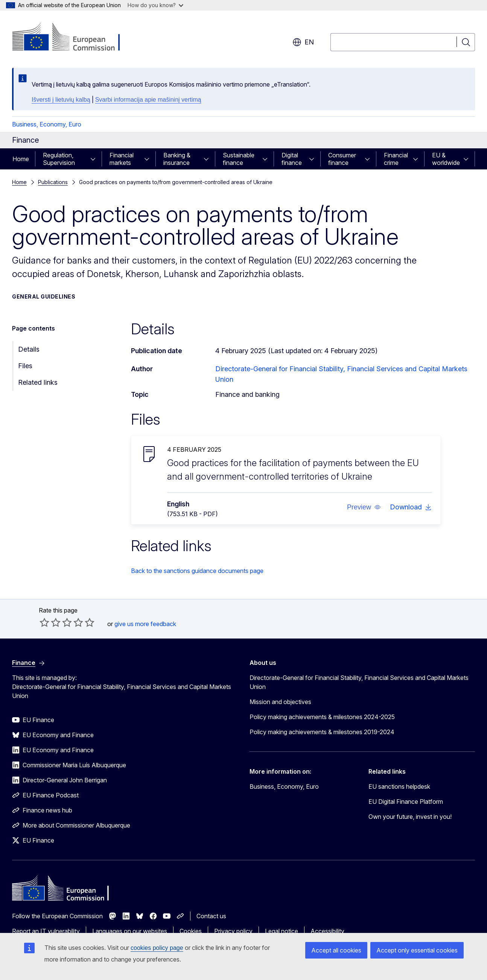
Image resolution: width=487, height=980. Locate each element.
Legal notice (282, 931)
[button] (364, 507)
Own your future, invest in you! (410, 817)
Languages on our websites (130, 931)
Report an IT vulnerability (46, 931)
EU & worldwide (446, 159)
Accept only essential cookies (417, 950)
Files (25, 366)
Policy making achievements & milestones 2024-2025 (322, 717)
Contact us (211, 916)
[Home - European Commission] (73, 38)
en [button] (303, 42)
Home (21, 159)
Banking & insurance (177, 159)
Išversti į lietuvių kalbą (61, 100)
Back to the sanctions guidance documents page (197, 571)
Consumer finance (342, 159)
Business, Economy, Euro (47, 124)
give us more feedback (145, 624)
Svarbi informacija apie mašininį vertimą (148, 100)
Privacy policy (233, 931)
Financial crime (396, 159)
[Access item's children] (95, 159)
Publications (53, 182)
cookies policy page (157, 948)
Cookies (191, 931)
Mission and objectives (280, 702)
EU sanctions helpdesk (399, 786)
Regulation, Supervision (59, 159)
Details (29, 349)
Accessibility (327, 931)
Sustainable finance (239, 159)
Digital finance (292, 159)
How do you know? (155, 5)
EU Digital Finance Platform (406, 802)
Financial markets (122, 159)
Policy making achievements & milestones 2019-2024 (322, 732)
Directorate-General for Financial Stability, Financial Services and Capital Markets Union (359, 682)
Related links (38, 382)
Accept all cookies (336, 950)
